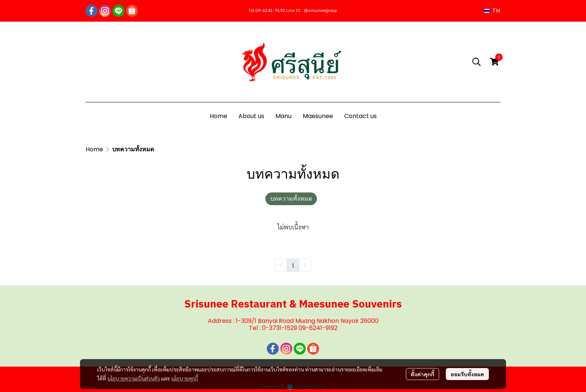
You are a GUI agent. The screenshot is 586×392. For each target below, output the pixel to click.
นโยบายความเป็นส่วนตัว (134, 378)
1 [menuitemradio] (293, 265)
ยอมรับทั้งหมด (467, 374)
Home (94, 149)
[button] (492, 11)
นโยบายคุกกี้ (185, 378)
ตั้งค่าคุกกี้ (422, 374)
